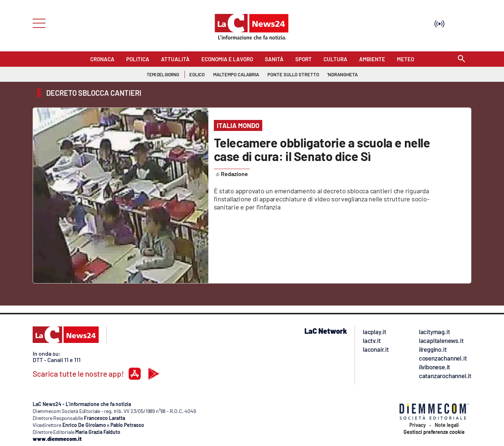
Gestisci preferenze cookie (434, 432)
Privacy (418, 425)
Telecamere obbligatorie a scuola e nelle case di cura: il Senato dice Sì (322, 149)
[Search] (461, 59)
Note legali (447, 425)
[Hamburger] (37, 23)
